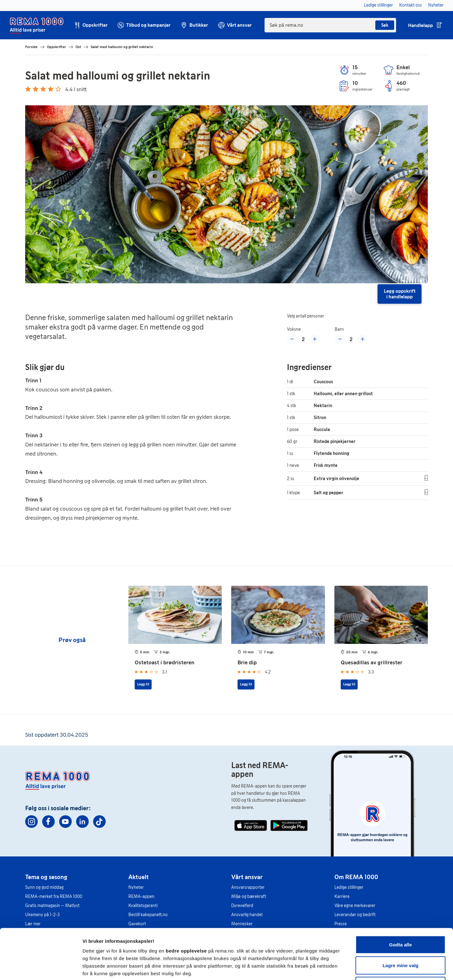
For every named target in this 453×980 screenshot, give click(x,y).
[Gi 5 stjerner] (58, 89)
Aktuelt (139, 877)
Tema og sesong (46, 877)
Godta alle (401, 897)
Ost (78, 47)
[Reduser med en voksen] (292, 339)
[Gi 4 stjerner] (51, 89)
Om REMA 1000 (356, 877)
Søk (385, 25)
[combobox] (330, 25)
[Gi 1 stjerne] (28, 89)
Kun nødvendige (400, 939)
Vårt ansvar (247, 877)
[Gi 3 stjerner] (43, 89)
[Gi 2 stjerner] (36, 89)
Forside (31, 47)
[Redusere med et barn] (340, 339)
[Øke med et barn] (362, 339)
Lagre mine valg (400, 918)
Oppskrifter (56, 47)
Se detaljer (338, 968)
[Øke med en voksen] (315, 339)
